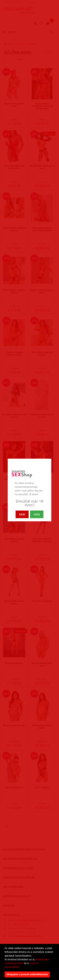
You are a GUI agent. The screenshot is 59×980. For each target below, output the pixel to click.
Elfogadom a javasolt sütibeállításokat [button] (27, 974)
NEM (22, 514)
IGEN (37, 514)
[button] (21, 967)
